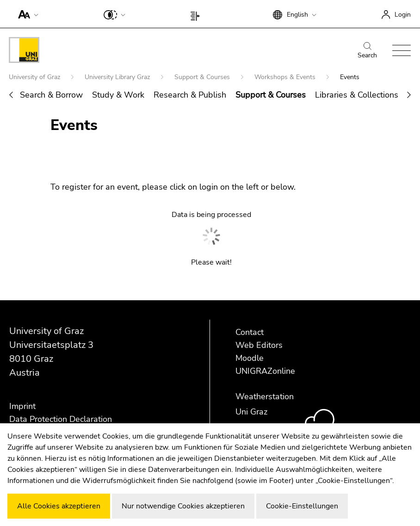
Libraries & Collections (357, 95)
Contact (250, 332)
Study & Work (118, 95)
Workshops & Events (286, 77)
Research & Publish (190, 95)
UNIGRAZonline (265, 371)
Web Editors (259, 345)
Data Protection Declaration (61, 419)
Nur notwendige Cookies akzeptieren (183, 506)
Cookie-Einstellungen (302, 506)
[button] (26, 14)
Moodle (250, 358)
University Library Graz (118, 77)
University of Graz (35, 77)
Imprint (22, 406)
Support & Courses (203, 77)
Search (367, 51)
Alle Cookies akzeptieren (59, 506)
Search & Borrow (51, 95)
